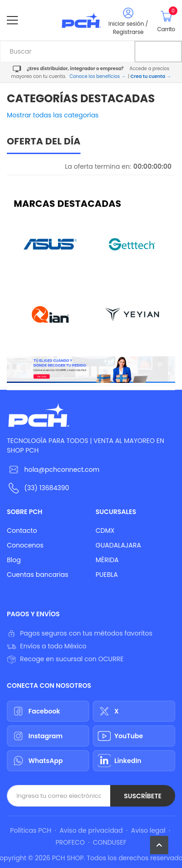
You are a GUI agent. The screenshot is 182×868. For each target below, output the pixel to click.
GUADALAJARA (118, 545)
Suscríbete (143, 796)
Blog (14, 560)
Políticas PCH (31, 830)
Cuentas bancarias (37, 575)
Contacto (22, 531)
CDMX (105, 531)
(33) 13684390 (47, 488)
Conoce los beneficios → (98, 76)
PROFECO (70, 842)
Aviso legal (148, 830)
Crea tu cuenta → (150, 76)
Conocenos (25, 545)
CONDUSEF (110, 842)
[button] (159, 845)
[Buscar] (158, 52)
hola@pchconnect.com (62, 470)
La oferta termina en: (98, 166)
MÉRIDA (107, 560)
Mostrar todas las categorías (53, 115)
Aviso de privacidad (91, 830)
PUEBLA (107, 575)
